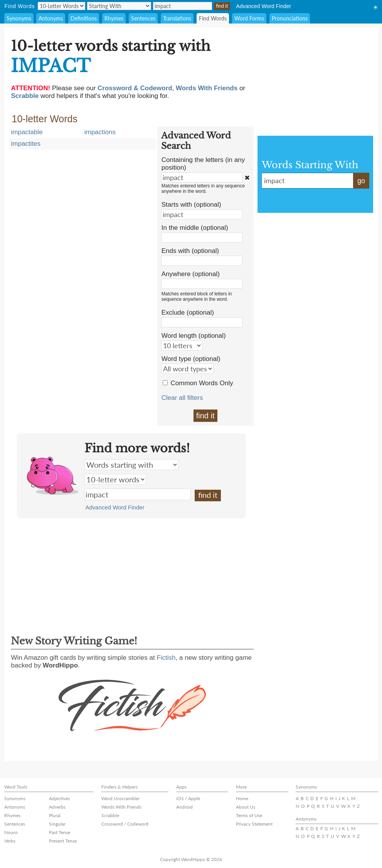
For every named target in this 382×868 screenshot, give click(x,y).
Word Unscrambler (120, 798)
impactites (26, 144)
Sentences (143, 18)
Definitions (84, 18)
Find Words (213, 18)
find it (205, 416)
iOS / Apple (188, 798)
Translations (177, 18)
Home (242, 798)
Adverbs (57, 807)
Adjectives (59, 798)
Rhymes (114, 18)
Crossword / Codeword (125, 824)
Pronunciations (290, 18)
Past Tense (60, 832)
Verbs (10, 841)
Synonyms (19, 18)
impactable (27, 132)
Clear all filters (182, 398)
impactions (100, 132)
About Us (246, 807)
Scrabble (110, 815)
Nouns (11, 832)
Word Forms (249, 18)
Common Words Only (202, 383)
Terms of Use (249, 815)
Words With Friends (121, 807)
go (361, 181)
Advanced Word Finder (263, 6)
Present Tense (63, 841)
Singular (57, 824)
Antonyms (51, 18)
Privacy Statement (254, 824)
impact (138, 494)
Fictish (166, 658)
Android (184, 807)
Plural (55, 815)
